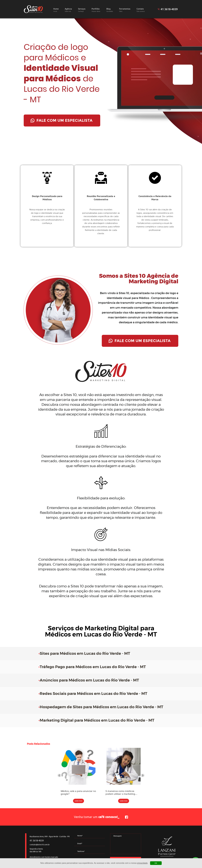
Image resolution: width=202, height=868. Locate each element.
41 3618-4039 (169, 9)
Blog (110, 10)
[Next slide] (143, 775)
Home (56, 10)
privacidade (142, 863)
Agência (68, 10)
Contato (141, 10)
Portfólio (96, 10)
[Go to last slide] (59, 775)
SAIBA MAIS (79, 801)
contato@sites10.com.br (40, 845)
